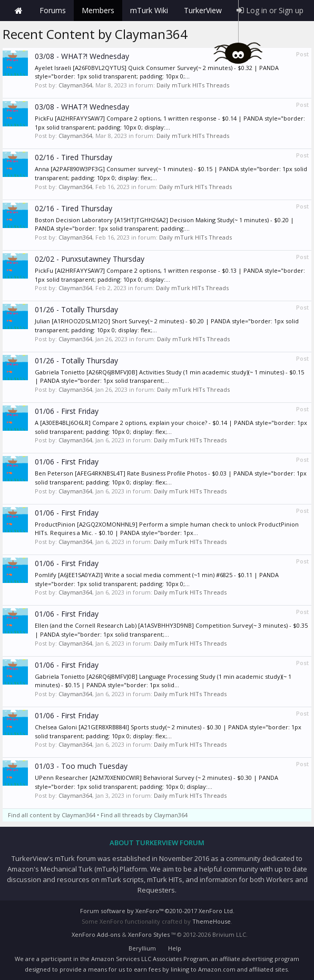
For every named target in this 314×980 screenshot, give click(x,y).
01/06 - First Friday (67, 411)
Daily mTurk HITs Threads (193, 85)
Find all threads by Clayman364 (144, 815)
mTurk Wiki (149, 10)
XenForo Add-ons (96, 934)
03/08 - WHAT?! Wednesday (82, 56)
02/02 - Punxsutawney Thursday (90, 259)
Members (98, 10)
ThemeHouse (212, 921)
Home (18, 11)
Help (175, 948)
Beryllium (142, 948)
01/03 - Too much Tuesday (81, 766)
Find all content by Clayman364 (52, 815)
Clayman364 (75, 85)
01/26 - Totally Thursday (76, 309)
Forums (53, 10)
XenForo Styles (149, 934)
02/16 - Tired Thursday (73, 157)
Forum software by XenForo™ (157, 911)
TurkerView (203, 10)
